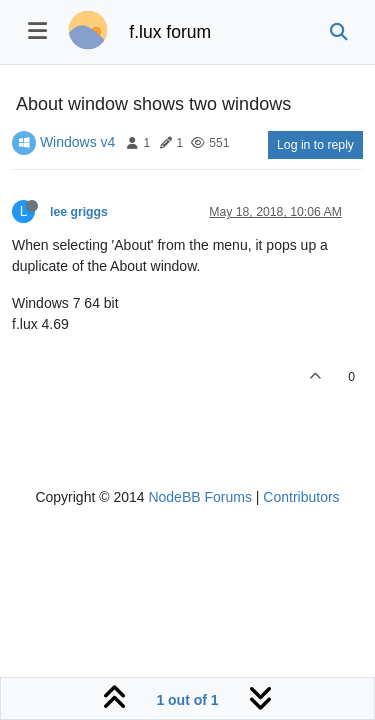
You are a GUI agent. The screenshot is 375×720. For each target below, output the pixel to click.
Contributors (301, 497)
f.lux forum (170, 32)
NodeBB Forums (199, 497)
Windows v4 (77, 142)
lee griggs (79, 212)
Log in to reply (315, 145)
